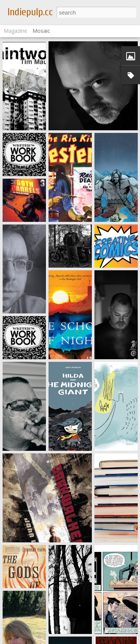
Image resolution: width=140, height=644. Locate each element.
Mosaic (41, 31)
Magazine (15, 31)
